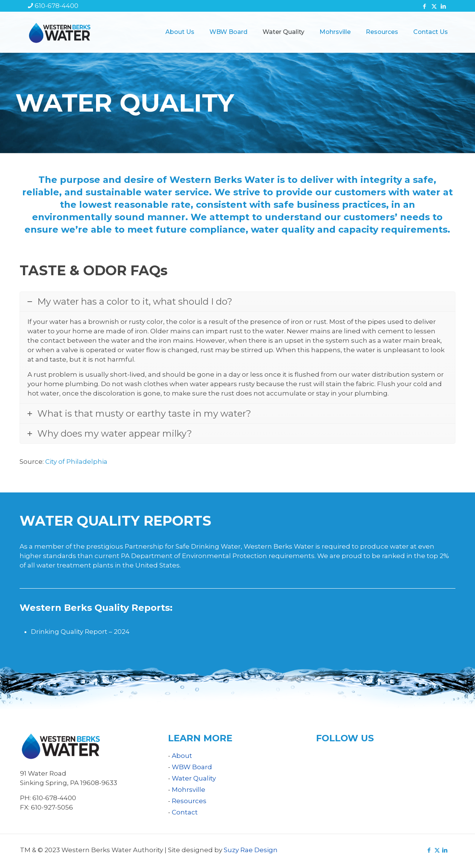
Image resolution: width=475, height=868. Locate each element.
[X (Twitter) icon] (434, 6)
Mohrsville (189, 790)
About (182, 756)
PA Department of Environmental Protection (194, 556)
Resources (189, 801)
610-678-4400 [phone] (57, 6)
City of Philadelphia (76, 462)
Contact (185, 812)
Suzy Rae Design (251, 850)
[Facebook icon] (425, 6)
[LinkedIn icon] (444, 6)
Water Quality (194, 778)
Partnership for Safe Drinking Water (183, 546)
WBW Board (192, 767)
